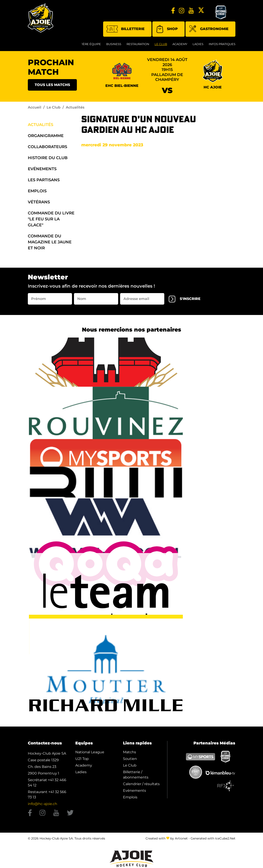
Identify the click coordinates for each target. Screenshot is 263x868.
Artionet (181, 838)
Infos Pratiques (222, 44)
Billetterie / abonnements (136, 775)
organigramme (46, 136)
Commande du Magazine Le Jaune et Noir (50, 242)
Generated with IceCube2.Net (213, 838)
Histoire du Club (48, 158)
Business (114, 44)
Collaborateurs (47, 147)
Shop (167, 29)
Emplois (37, 191)
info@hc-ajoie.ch (43, 804)
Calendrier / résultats (141, 784)
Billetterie (126, 29)
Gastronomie (209, 29)
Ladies (198, 44)
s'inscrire (185, 299)
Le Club (161, 44)
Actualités (41, 125)
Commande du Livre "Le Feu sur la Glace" (51, 219)
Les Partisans (44, 180)
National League (90, 752)
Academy (180, 44)
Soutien (130, 759)
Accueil (35, 107)
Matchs (130, 752)
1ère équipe (91, 44)
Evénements (42, 169)
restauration (138, 44)
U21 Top (82, 759)
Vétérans (39, 202)
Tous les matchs (52, 85)
